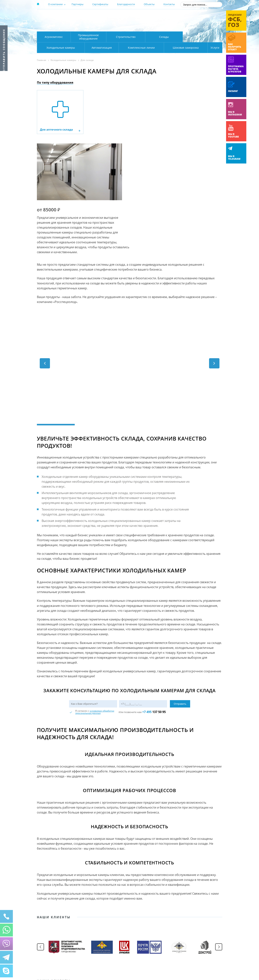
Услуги (212, 48)
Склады (164, 37)
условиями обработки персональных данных (95, 650)
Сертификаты (100, 4)
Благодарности (126, 4)
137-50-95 (192, 16)
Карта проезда (111, 27)
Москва (103, 16)
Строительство (126, 37)
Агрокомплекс (54, 37)
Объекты (149, 4)
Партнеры (77, 4)
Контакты (169, 4)
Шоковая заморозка (173, 48)
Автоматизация (60, 48)
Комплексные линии (113, 48)
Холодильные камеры (203, 37)
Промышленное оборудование (88, 37)
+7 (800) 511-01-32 (192, 21)
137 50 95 (154, 649)
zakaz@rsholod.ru (198, 26)
